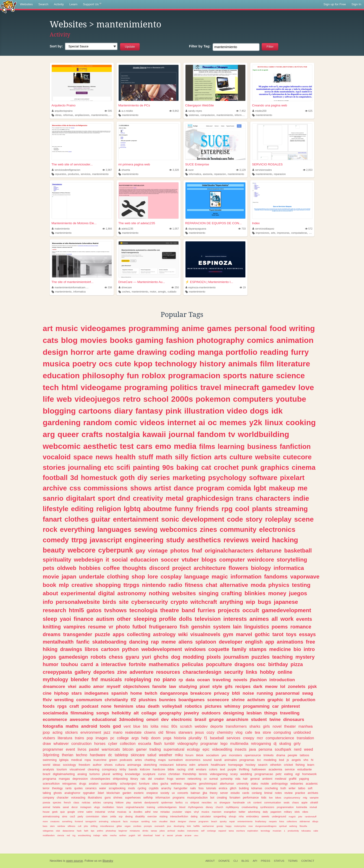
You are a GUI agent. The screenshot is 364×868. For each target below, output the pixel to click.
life (48, 399)
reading (274, 352)
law (172, 686)
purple (232, 769)
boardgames (192, 700)
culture (241, 457)
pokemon (213, 399)
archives (313, 793)
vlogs (97, 807)
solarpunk (116, 821)
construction (81, 743)
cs (187, 802)
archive (55, 488)
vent (127, 726)
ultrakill (314, 802)
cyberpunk (116, 550)
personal (251, 328)
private (179, 835)
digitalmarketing (64, 774)
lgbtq (132, 509)
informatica (241, 115)
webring (293, 826)
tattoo (302, 788)
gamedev (279, 387)
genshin (201, 627)
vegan (128, 826)
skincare (138, 755)
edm (192, 765)
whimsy (232, 706)
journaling (85, 467)
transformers (236, 726)
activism (256, 700)
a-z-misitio (126, 111)
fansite (159, 686)
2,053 (308, 170)
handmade (239, 802)
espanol (222, 831)
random (97, 422)
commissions (106, 488)
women (180, 779)
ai (202, 422)
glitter (119, 826)
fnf (95, 679)
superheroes (133, 798)
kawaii (154, 434)
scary (234, 774)
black (173, 821)
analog (82, 774)
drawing (152, 352)
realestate (133, 732)
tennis (203, 774)
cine (47, 693)
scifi (123, 467)
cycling (142, 788)
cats (51, 340)
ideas (57, 765)
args (135, 738)
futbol (139, 627)
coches (126, 292)
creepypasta (57, 672)
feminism (124, 706)
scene (304, 519)
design (55, 352)
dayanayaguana (196, 229)
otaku (254, 784)
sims (65, 816)
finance (83, 619)
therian (68, 755)
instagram (86, 807)
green (113, 760)
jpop (46, 732)
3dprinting (51, 755)
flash (158, 743)
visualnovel (77, 769)
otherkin (276, 765)
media (185, 446)
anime (193, 328)
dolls (186, 619)
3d (74, 478)
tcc (259, 760)
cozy (210, 732)
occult (251, 610)
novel (277, 726)
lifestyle (56, 509)
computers (253, 399)
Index (256, 223)
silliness (71, 826)
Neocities (56, 861)
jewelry (192, 713)
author (97, 765)
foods (49, 706)
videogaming (219, 774)
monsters (235, 755)
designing (234, 713)
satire (89, 812)
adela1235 (126, 229)
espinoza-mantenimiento (201, 287)
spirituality (57, 560)
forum (190, 755)
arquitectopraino (62, 111)
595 (108, 111)
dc (110, 755)
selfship (148, 798)
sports (235, 375)
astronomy (132, 593)
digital (107, 593)
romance (301, 627)
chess (116, 657)
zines (208, 529)
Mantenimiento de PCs (134, 105)
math (164, 457)
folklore (120, 802)
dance (184, 488)
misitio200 (259, 111)
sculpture (149, 774)
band (188, 610)
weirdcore (261, 560)
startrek (138, 802)
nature (262, 375)
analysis (48, 769)
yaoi (65, 619)
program (210, 488)
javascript (106, 540)
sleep (50, 619)
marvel (244, 634)
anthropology (279, 784)
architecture (210, 568)
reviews (236, 540)
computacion (208, 115)
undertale (92, 577)
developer (231, 642)
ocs (106, 364)
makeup (282, 488)
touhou (69, 664)
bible (171, 769)
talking (47, 793)
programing (146, 387)
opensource (253, 755)
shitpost (195, 802)
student (259, 719)
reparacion (220, 174)
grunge (216, 719)
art (48, 328)
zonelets (297, 686)
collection (128, 743)
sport (106, 498)
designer (182, 821)
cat (206, 467)
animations (290, 642)
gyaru (132, 657)
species (57, 802)
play (129, 802)
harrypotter (181, 788)
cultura (120, 765)
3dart (101, 793)
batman (195, 793)
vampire (314, 798)
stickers (71, 732)
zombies (137, 826)
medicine (280, 649)
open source (75, 861)
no (157, 679)
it (107, 560)
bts (146, 726)
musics (205, 812)
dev (165, 719)
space (83, 457)
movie (51, 577)
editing (82, 509)
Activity (59, 4)
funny (184, 509)
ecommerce (55, 719)
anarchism (237, 719)
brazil (46, 774)
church (219, 807)
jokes (162, 831)
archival (171, 831)
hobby (268, 672)
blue (137, 726)
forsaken (235, 798)
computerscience (280, 738)
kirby (123, 769)
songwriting (220, 816)
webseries (297, 784)
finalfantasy (261, 821)
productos (73, 174)
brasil (200, 719)
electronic (182, 719)
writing (302, 328)
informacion (163, 798)
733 (242, 229)
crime (81, 812)
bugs (264, 602)
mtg (305, 798)
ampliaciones (82, 115)
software (263, 478)
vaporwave (305, 577)
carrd (87, 664)
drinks (145, 831)
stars (76, 693)
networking (194, 779)
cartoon (110, 649)
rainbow (61, 826)
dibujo (315, 821)
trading (155, 749)
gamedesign (73, 657)
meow (271, 686)
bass (45, 826)
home (136, 693)
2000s (182, 399)
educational (104, 719)
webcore (81, 550)
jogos (49, 657)
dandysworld (151, 802)
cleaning (94, 769)
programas (247, 760)
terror (46, 788)
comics (260, 340)
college (123, 738)
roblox (154, 375)
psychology (227, 478)
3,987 (107, 170)
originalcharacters (229, 551)
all (275, 619)
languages (114, 529)
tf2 (133, 700)
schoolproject (128, 784)
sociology (69, 765)
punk (249, 467)
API (255, 861)
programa (49, 779)
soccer (170, 560)
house (46, 812)
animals (243, 364)
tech (51, 387)
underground (279, 816)
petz (279, 774)
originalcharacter (135, 807)
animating (104, 821)
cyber (113, 743)
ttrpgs (132, 585)
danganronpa (174, 693)
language (197, 577)
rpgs (62, 706)
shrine (238, 700)
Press (266, 861)
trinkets (269, 755)
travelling (290, 713)
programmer (53, 749)
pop (90, 738)
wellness (176, 784)
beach (214, 821)
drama (281, 755)
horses (100, 743)
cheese (192, 821)
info (48, 602)
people (292, 755)
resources (168, 672)
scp (121, 816)
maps (162, 760)
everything (77, 529)
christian (174, 774)
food (278, 328)
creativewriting (250, 807)
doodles (138, 812)
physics (279, 585)
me (303, 488)
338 (108, 287)
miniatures (135, 831)
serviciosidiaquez (263, 229)
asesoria (208, 174)
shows (141, 488)
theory (214, 793)
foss (201, 788)
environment (91, 732)
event (70, 749)
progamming (256, 706)
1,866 (107, 229)
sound (207, 760)
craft (74, 706)
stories (54, 467)
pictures (213, 706)
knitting (52, 627)
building (244, 788)
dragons (244, 664)
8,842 (174, 111)
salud (152, 755)
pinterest (291, 706)
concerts (183, 793)
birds (109, 602)
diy (142, 478)
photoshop (111, 831)
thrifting (244, 769)
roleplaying (138, 679)
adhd (148, 812)
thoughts (134, 568)
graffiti (293, 779)
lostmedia (302, 807)
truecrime (100, 760)
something (67, 821)
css (75, 488)
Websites (26, 4)
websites (184, 593)
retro (132, 399)
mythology (55, 679)
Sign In (356, 4)
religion (109, 509)
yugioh (132, 835)
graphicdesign (210, 498)
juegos (298, 593)
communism (89, 700)
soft (310, 788)
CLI (236, 861)
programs (179, 798)
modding (193, 657)
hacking (285, 540)
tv (232, 434)
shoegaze (225, 802)
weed (309, 749)
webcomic (62, 446)
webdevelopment (162, 649)
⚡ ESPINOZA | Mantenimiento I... (209, 282)
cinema (304, 467)
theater (290, 726)
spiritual (283, 826)
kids (264, 798)
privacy (222, 693)
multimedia (239, 743)
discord (159, 568)
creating (222, 798)
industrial (100, 812)
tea (258, 732)
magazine (190, 784)
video (237, 411)
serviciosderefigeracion (66, 170)
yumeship (227, 779)
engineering (144, 540)
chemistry (225, 732)
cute (123, 364)
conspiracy (109, 769)
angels (296, 760)
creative (82, 585)
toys (291, 634)
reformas (68, 115)
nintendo (154, 585)
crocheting (271, 788)
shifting (94, 826)
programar (209, 743)
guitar (101, 519)
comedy (56, 540)
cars (144, 446)
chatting (150, 760)
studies (181, 831)
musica (56, 364)
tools (105, 726)
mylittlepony (232, 807)
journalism (236, 657)
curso (162, 774)
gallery (83, 672)
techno (82, 755)
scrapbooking (117, 788)
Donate (224, 861)
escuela (145, 743)
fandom (211, 434)
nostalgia (123, 434)
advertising (254, 812)
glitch (233, 788)
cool (242, 509)
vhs (306, 760)
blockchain (113, 793)
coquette (219, 649)
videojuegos (97, 399)
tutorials (211, 788)
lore (153, 577)
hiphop (61, 693)
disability (140, 816)
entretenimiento (245, 821)
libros (92, 649)
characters (273, 498)
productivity (293, 831)
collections (292, 821)
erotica (223, 788)
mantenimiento (99, 115)
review (288, 793)
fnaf (197, 551)
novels (240, 680)
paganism (276, 812)
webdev (201, 726)
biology (261, 568)
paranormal (288, 693)
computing (282, 732)
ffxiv (47, 700)
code (235, 519)
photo (123, 627)
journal (182, 434)
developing (179, 826)
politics (184, 387)
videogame (101, 387)
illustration (204, 411)
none (106, 706)
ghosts (58, 793)
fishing (300, 765)
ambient (267, 779)
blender (80, 679)
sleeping (145, 619)
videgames (48, 831)
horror (82, 352)
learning (231, 446)
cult (80, 826)
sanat (66, 807)
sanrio (53, 498)
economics (193, 760)
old (161, 732)
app (270, 642)
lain (237, 627)
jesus (200, 732)
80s (174, 726)
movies (94, 340)
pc (112, 738)
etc (109, 467)
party (80, 816)
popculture (219, 664)
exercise (152, 816)
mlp (64, 585)
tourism (62, 769)
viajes (188, 812)
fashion (180, 340)
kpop (143, 364)
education (61, 375)
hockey (251, 765)
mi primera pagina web (134, 164)
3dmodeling (131, 719)
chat (211, 585)
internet (182, 422)
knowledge (133, 774)
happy (229, 826)
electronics (277, 529)
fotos (282, 821)
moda (258, 585)
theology (57, 788)
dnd (124, 498)
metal (175, 498)
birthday (278, 664)
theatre (170, 610)
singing (208, 593)
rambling (145, 821)
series (160, 478)
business (262, 446)
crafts (92, 434)
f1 (206, 738)
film (267, 364)
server (224, 793)
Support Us (92, 4)
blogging (59, 411)
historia (180, 738)
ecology (193, 749)
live (271, 798)
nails (193, 788)
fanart (52, 519)
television (208, 619)
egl (297, 774)
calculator (205, 816)
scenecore (218, 700)
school (156, 399)
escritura (240, 831)
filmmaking (82, 713)
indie (301, 498)
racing (181, 769)
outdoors (211, 713)
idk (277, 411)
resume (97, 627)
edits (105, 835)
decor (75, 807)
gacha (164, 784)
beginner (123, 831)
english (254, 642)
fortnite (137, 664)
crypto (179, 602)
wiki (183, 634)
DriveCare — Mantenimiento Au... (142, 282)
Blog (245, 861)
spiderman (167, 802)
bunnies (167, 700)
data (190, 680)
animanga (134, 765)
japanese (286, 602)
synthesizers (267, 807)
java (253, 749)
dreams (52, 634)
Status (279, 861)
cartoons (95, 411)
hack (79, 831)
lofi (139, 835)
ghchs (161, 657)
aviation (94, 784)
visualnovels (205, 634)
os (215, 802)
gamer (141, 749)
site (124, 602)
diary (124, 411)
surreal (213, 779)
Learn (73, 4)
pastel (94, 749)
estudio (235, 793)
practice (300, 793)
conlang (257, 793)
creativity (148, 498)
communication (273, 802)
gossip (220, 826)
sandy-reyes (194, 111)
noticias (86, 802)
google (71, 812)
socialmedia (55, 713)
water (103, 788)
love (306, 387)
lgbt (260, 488)
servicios (85, 174)
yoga (167, 738)
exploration (253, 831)
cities (196, 836)
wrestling (64, 700)
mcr (260, 738)
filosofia (303, 826)
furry (300, 352)
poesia (46, 802)
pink (174, 411)
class (76, 802)
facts (125, 821)
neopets (273, 821)
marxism (217, 812)
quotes (78, 788)
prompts (148, 826)
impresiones (262, 233)
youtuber (177, 812)
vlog (239, 732)
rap (155, 642)
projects (229, 610)
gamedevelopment (286, 610)
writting (118, 774)
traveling (222, 680)
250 (175, 287)
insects (240, 749)
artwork (203, 765)
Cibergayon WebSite (200, 105)
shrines (118, 798)
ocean (204, 680)
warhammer (208, 826)
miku (179, 755)
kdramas (257, 788)
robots (98, 657)
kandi (218, 760)
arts (221, 457)
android (89, 726)
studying (188, 686)
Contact (308, 861)
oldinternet (305, 821)
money (277, 593)
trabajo (97, 835)
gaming (149, 340)
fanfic (83, 642)
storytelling (292, 560)
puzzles (260, 657)
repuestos (61, 174)
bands (133, 769)
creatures (55, 821)
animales (231, 760)
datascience (68, 831)
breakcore (201, 693)
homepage (236, 765)
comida (239, 488)
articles (97, 802)
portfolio (242, 352)
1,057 (174, 229)
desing (129, 816)
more (45, 821)
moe (250, 826)
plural (106, 774)
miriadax (165, 812)
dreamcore (54, 686)
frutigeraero (163, 627)
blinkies (255, 593)
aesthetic (100, 446)
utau (140, 706)
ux (173, 793)
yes (224, 755)
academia (275, 769)
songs (103, 713)
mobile (265, 784)
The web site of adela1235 (137, 223)
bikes (278, 798)
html (70, 387)
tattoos (304, 755)
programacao (264, 774)
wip (251, 602)
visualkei (163, 821)
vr (111, 627)
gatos (94, 610)
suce (190, 170)
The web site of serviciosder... (72, 164)
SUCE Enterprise (197, 164)
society (165, 793)
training (151, 807)
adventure (141, 672)
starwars (185, 732)
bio (297, 649)
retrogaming (261, 743)
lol (283, 686)
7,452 (241, 111)
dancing (139, 642)
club (58, 831)
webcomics (179, 529)
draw (47, 743)
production (304, 700)
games (219, 328)
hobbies (90, 568)
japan (69, 577)
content (257, 802)
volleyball (172, 706)
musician (277, 831)
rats (143, 779)
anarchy (166, 788)
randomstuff (311, 817)
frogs (170, 779)
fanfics (179, 802)
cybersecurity (149, 602)
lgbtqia (64, 760)
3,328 (174, 170)
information (246, 577)
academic (312, 784)
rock (50, 529)
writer (292, 788)
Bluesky (108, 861)
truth (283, 788)
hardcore (159, 769)
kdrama (181, 765)
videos (152, 422)
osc (261, 664)
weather (166, 755)
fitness (194, 585)
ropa (88, 760)
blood (182, 807)
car (275, 706)
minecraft (241, 387)
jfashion (258, 680)
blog (69, 340)
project (182, 568)
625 (309, 111)
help (145, 738)
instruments (193, 831)
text (222, 769)
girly (297, 743)
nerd (298, 749)
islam (105, 816)
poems (280, 627)
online (285, 672)
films (207, 446)
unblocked (302, 732)
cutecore (297, 457)
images (102, 738)
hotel (158, 835)
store (267, 732)
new (156, 812)
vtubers (49, 738)
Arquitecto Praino (64, 105)
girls (266, 726)
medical (76, 760)
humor (50, 664)
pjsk (312, 686)
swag (307, 693)
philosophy (103, 375)
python (130, 649)
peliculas (193, 664)
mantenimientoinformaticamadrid (71, 287)
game (124, 352)
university (242, 784)
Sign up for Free (335, 4)
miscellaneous (107, 826)
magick (292, 817)
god (117, 726)
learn (311, 765)
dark (258, 686)
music (67, 328)
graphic (275, 700)
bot (212, 798)
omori (152, 719)
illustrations (95, 798)
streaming (291, 509)
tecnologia (143, 610)
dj (275, 743)
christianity (116, 700)
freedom (84, 765)
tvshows (115, 610)
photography (220, 340)
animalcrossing (51, 816)
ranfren (123, 835)
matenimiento (61, 229)
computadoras (299, 233)
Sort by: (56, 46)
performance (251, 798)
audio (85, 686)
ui (163, 835)
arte (273, 233)
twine (275, 719)
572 (309, 229)
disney (209, 807)
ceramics (91, 788)
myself (114, 686)
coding (182, 352)
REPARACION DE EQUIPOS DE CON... (214, 223)
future (120, 807)
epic (206, 749)
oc (212, 422)
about (50, 593)
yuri (146, 657)
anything (231, 602)
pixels (214, 657)
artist (163, 488)
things (271, 713)
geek (55, 812)
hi (312, 760)
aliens (186, 642)
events (304, 619)
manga (210, 352)
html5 (76, 610)
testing (301, 585)
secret (170, 835)
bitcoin (128, 749)
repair (232, 821)
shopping (108, 585)
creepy (249, 738)
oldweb (67, 568)
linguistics (257, 627)
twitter (242, 812)
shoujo (232, 816)
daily (265, 812)
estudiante (305, 769)
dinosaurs (294, 719)
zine (122, 672)
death (154, 706)
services (233, 738)
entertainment (136, 519)
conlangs (211, 831)
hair (245, 779)
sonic (170, 519)
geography (170, 713)
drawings (71, 649)
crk (249, 802)
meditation (108, 807)
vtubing (164, 816)
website (268, 457)
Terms (293, 861)
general (255, 779)
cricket (288, 765)
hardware (98, 755)
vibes (305, 812)
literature (293, 364)
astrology (164, 634)
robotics (193, 706)
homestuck (99, 478)
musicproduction (197, 798)
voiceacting (78, 798)
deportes (104, 672)
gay (140, 551)
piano (169, 679)
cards (246, 793)
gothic (262, 634)
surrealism (175, 760)
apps (118, 634)
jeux (169, 826)
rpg (227, 509)
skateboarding (109, 642)
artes (138, 760)
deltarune (269, 551)
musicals (111, 679)
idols (297, 812)
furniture (144, 784)
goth (127, 478)
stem (52, 826)
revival (313, 807)
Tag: (200, 46)
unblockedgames (167, 807)
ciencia (61, 835)
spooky (223, 821)
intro (309, 649)
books (121, 340)
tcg (74, 835)
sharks (255, 726)
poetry (84, 364)
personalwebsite (78, 602)
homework (309, 774)
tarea (231, 831)
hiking (50, 649)
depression (80, 779)
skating (285, 743)
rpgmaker (89, 793)
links (252, 672)
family (239, 649)
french (67, 802)
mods (132, 788)
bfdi (236, 693)
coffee (112, 568)
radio (175, 585)
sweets (265, 816)
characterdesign (202, 672)
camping (108, 802)
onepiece (152, 793)
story (254, 519)
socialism (212, 755)
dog (176, 657)
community (238, 529)
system (222, 627)
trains (80, 738)
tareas (154, 831)
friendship (190, 774)
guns (107, 798)
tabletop (121, 755)
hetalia (56, 807)
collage (149, 713)
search (263, 765)
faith (86, 831)
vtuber (190, 560)
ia (130, 812)
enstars (201, 769)
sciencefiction (51, 784)
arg (49, 434)
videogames (103, 328)
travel (211, 387)
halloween (259, 769)
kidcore (145, 769)
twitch (151, 693)
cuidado (172, 292)
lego (224, 743)
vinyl (196, 812)
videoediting (222, 749)
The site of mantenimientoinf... (73, 282)
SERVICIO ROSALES (267, 164)
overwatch (159, 826)
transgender (78, 634)
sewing (146, 529)
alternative (234, 585)
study (175, 540)
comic (126, 422)
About (210, 861)
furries (207, 610)
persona (265, 749)
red (68, 835)
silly (182, 457)
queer (68, 434)
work (287, 619)
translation (305, 738)
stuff (146, 457)
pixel (205, 686)
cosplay (171, 577)
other (124, 619)
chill (191, 769)
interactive (114, 664)
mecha (113, 835)
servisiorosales (262, 170)
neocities (207, 802)
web (64, 399)
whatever (61, 743)
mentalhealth (58, 642)
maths (72, 726)
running (265, 693)
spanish (119, 693)
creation (159, 779)
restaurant (167, 765)
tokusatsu (306, 831)
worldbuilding (263, 434)
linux (274, 422)
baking (188, 467)
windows (195, 649)
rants (68, 788)
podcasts (126, 760)
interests (235, 619)
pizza (297, 664)
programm (203, 821)
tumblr (170, 743)
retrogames (69, 784)
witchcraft (204, 602)
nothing (159, 593)
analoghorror (72, 793)
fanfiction (295, 446)
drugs (83, 784)
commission (93, 816)
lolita (154, 726)
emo (163, 446)
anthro (100, 831)
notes (278, 793)
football (55, 478)
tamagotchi (91, 821)
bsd (282, 760)
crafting (232, 593)
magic (220, 577)
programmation (285, 807)
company (48, 798)
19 (243, 287)
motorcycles (240, 826)
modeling (270, 760)
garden (127, 793)
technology (176, 364)
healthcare (218, 765)
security (234, 672)
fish (184, 627)
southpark (283, 749)
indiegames (97, 693)
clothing (118, 577)
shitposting (120, 779)
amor (99, 686)
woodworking (84, 835)
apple (304, 802)
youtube (291, 399)
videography (188, 743)
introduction (282, 680)
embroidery (253, 816)
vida (238, 779)
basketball (298, 551)
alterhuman (227, 784)
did (150, 779)
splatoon (206, 642)
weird (260, 540)
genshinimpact (208, 784)
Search (43, 4)
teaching (282, 657)
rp (181, 680)
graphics (275, 467)
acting (57, 732)
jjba (205, 793)
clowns (150, 732)
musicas (122, 812)
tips (93, 831)
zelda (113, 816)
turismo (94, 774)
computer (232, 560)
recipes (243, 686)
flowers (238, 568)
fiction (201, 457)
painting (146, 467)
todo (154, 821)
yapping (304, 779)
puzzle (102, 634)
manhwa (306, 726)
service (290, 769)
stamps (258, 649)
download (148, 835)
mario (118, 732)
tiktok (200, 755)
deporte (217, 726)
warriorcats (111, 749)
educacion (144, 560)
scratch (186, 726)
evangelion (230, 812)
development (203, 519)
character (63, 798)
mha (241, 816)
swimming (50, 760)
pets (49, 568)
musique (134, 821)
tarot (278, 634)
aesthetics (204, 540)
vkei (72, 686)
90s (168, 467)
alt (136, 713)
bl (288, 700)
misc (165, 726)
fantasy (149, 411)
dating (194, 816)
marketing (189, 478)
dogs (259, 411)
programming (154, 328)
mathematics (164, 664)
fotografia (53, 726)
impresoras (283, 233)
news (104, 457)
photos (180, 551)
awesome (80, 719)
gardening (62, 422)
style (217, 686)
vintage (158, 551)
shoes (108, 765)
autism (105, 619)
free (311, 642)
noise (248, 693)
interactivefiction (179, 816)
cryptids (154, 788)
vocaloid (57, 457)
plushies (148, 700)
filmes (171, 732)
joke (300, 817)
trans (245, 498)
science (290, 375)
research (54, 610)
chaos (295, 802)
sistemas (194, 115)
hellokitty (121, 713)
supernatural (174, 749)
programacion (194, 375)
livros (82, 749)
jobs (86, 826)
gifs (229, 686)
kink (189, 826)
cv (205, 779)
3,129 (241, 170)
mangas (64, 779)
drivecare (125, 287)
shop (138, 577)
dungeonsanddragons (266, 826)
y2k (256, 422)
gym (228, 634)
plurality (195, 738)
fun (133, 375)
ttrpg (79, 540)
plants (262, 509)
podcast (90, 706)
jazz (107, 732)
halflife (197, 826)
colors (213, 769)
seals (287, 802)
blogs (209, 560)
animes (259, 619)
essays (307, 634)
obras (58, 115)
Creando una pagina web (270, 105)
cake (316, 831)
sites (155, 784)
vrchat (111, 812)
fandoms (276, 577)
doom (156, 738)
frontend (79, 821)
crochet (226, 467)
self (203, 831)
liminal (268, 793)
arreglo (162, 292)
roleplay (278, 519)
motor (153, 292)
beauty (54, 550)
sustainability (109, 784)
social (120, 560)
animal (46, 807)
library (134, 779)
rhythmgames (196, 807)
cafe (249, 732)
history (213, 364)
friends (207, 509)
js (288, 760)
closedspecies (100, 779)
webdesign (88, 560)
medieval (281, 779)
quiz (62, 812)
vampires (74, 627)
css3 (72, 816)
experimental (78, 593)
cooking (301, 422)
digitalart (80, 498)
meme (169, 642)
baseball (217, 738)
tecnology (265, 831)
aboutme (158, 509)
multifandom (49, 835)
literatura (65, 738)
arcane (188, 835)
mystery (305, 657)
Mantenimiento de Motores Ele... (74, 223)
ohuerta (124, 170)
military (288, 812)
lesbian (254, 713)
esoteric (139, 793)
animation (295, 340)
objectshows (136, 686)
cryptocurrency (292, 798)
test (127, 446)
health (125, 457)
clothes (77, 519)
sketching (150, 765)
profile (168, 619)
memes (233, 422)
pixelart (292, 478)
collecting (139, 634)
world (46, 765)
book (49, 585)
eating (288, 774)
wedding (246, 774)
